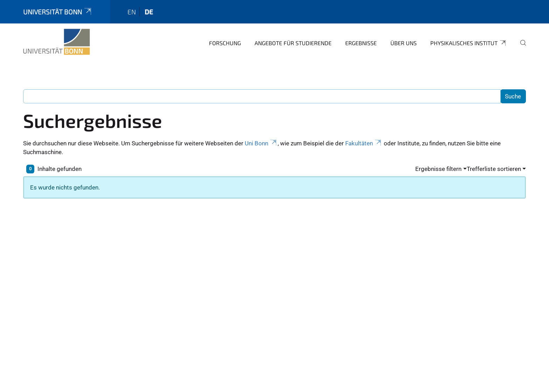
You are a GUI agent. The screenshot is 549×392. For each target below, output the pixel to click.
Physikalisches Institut (468, 43)
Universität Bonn (58, 12)
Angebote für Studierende (293, 43)
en (132, 12)
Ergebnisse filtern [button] (438, 169)
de (149, 12)
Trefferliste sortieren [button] (494, 169)
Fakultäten (364, 143)
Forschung (225, 43)
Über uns (404, 43)
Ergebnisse (361, 43)
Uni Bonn (261, 143)
